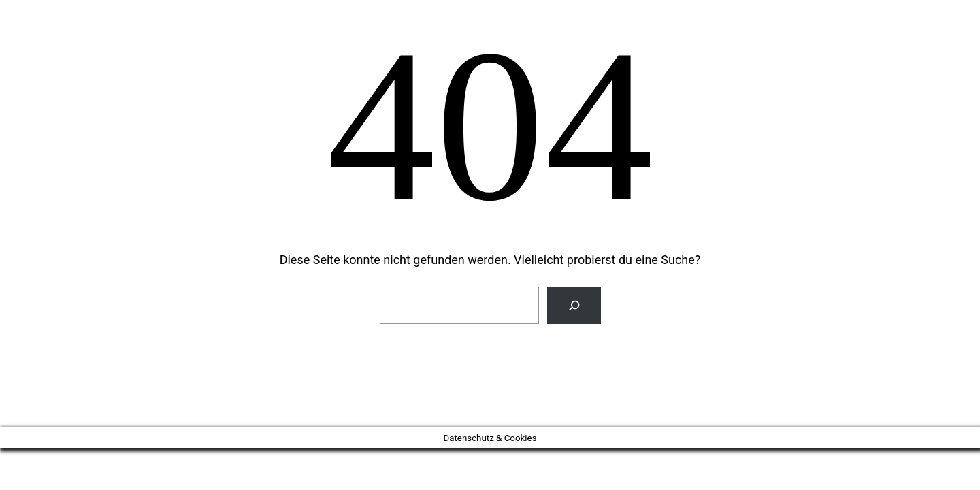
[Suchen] (574, 305)
